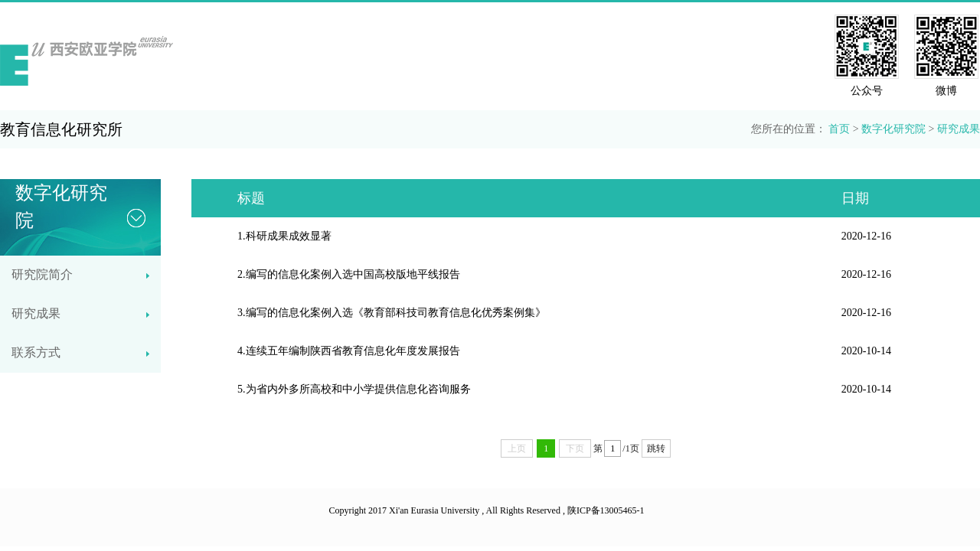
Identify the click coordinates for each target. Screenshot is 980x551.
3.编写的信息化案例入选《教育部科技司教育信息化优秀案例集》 (392, 313)
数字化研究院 (893, 129)
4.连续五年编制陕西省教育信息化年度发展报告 (349, 351)
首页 (839, 129)
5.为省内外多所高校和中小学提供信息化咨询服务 (354, 389)
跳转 (656, 448)
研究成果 (959, 129)
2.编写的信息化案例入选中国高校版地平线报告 (349, 274)
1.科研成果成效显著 (284, 236)
